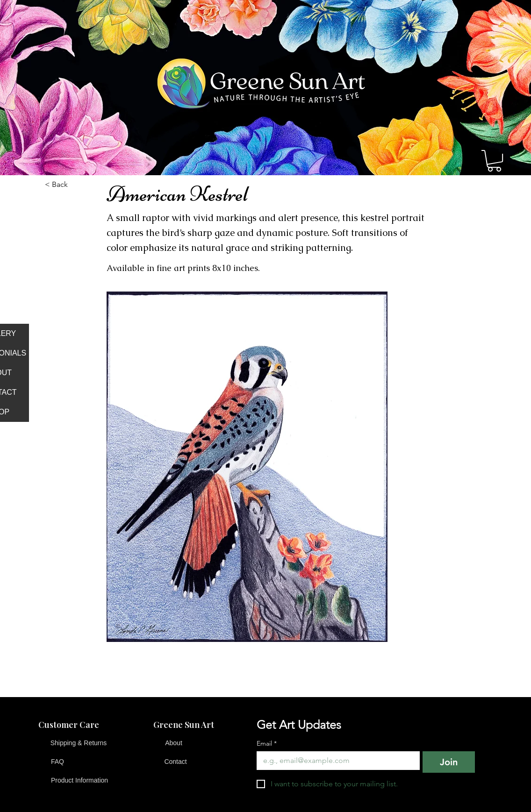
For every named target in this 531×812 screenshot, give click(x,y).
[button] (494, 161)
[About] (174, 743)
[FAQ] (57, 762)
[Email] (335, 761)
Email (267, 744)
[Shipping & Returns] (79, 743)
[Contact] (176, 762)
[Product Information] (79, 781)
